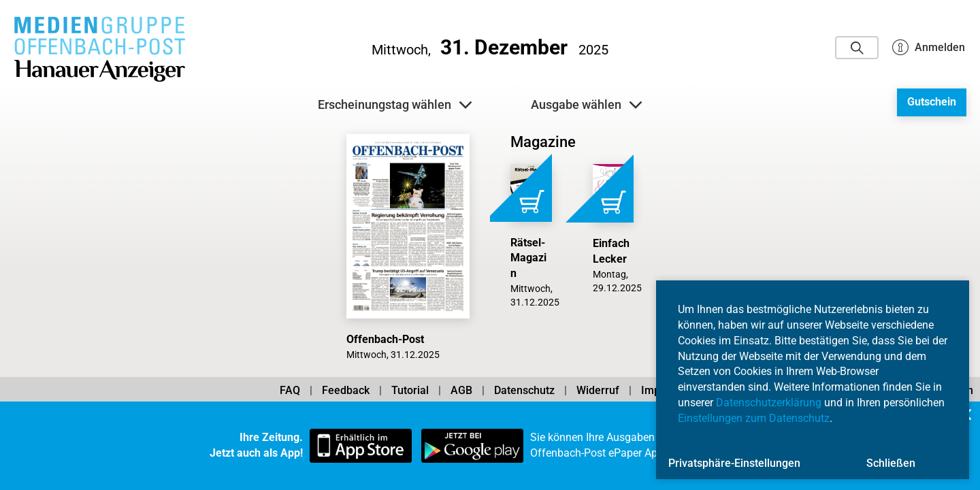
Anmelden (929, 48)
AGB (461, 390)
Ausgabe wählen (586, 105)
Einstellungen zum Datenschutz (754, 418)
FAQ (290, 390)
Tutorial (410, 390)
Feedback (346, 390)
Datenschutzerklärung (769, 403)
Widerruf (598, 390)
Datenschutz (524, 390)
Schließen (891, 463)
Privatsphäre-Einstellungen (734, 463)
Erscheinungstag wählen (395, 105)
